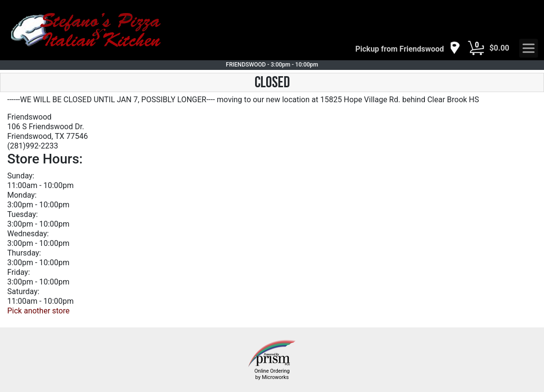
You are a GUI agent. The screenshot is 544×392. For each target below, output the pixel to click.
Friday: (19, 272)
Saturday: (23, 291)
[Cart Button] (476, 48)
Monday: (22, 195)
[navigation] (408, 48)
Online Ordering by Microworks (272, 374)
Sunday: (21, 176)
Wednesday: (28, 234)
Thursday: (24, 253)
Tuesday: (22, 214)
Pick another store (38, 311)
